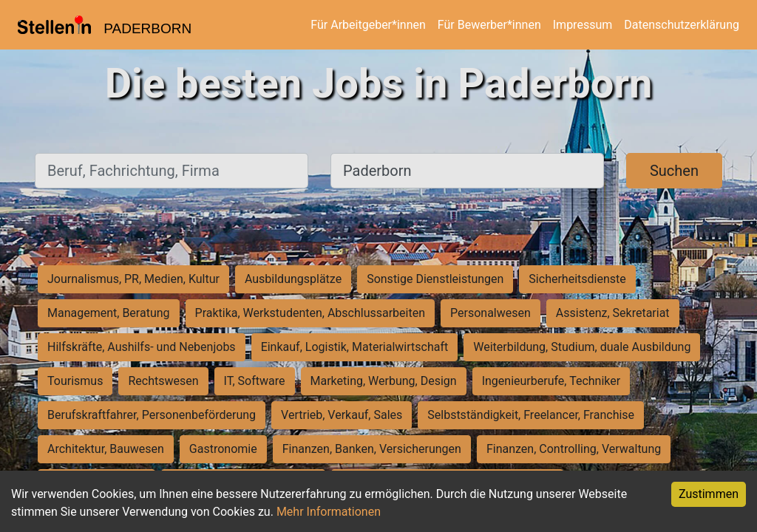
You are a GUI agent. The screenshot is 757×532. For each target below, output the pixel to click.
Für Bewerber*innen (489, 25)
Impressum (583, 25)
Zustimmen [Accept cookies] (709, 494)
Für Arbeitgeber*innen (368, 25)
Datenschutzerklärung (682, 25)
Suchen (674, 171)
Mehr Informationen (329, 512)
